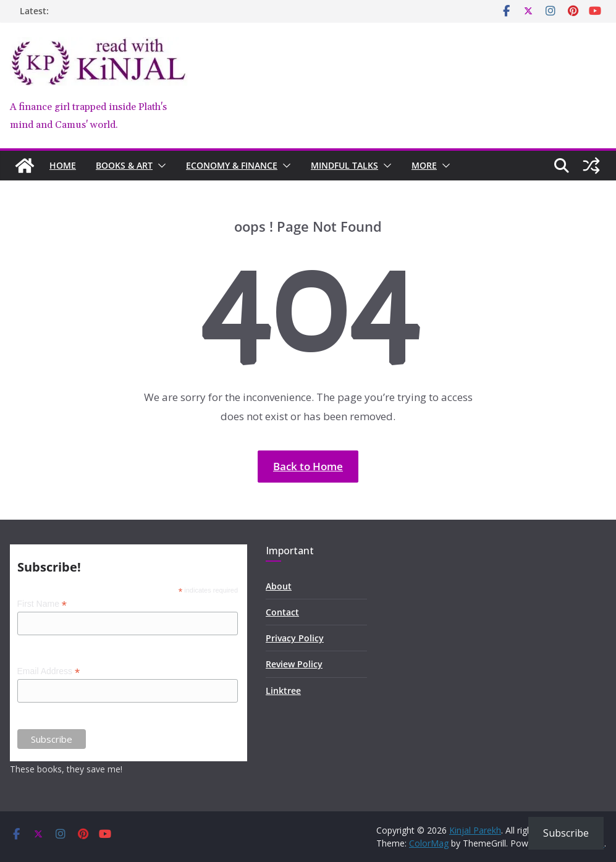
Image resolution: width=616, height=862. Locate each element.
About (279, 586)
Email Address (49, 671)
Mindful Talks (344, 165)
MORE (424, 165)
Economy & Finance (232, 165)
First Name (42, 604)
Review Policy (294, 664)
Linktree (283, 691)
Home (63, 165)
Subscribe (566, 833)
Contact (282, 612)
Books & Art (124, 165)
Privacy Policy (295, 638)
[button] (159, 166)
